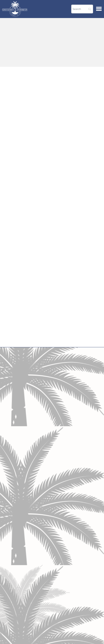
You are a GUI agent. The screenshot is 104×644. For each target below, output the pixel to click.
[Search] (82, 9)
